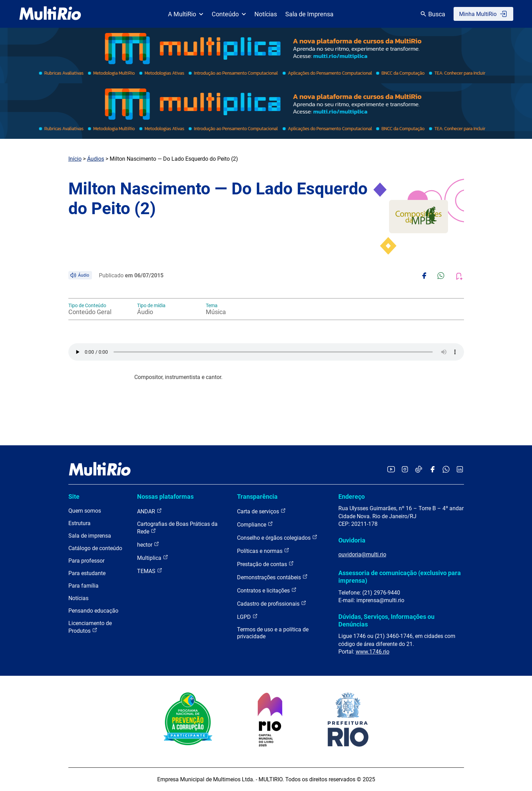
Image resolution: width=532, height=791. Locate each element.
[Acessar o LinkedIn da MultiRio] (460, 470)
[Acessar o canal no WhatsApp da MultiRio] (446, 470)
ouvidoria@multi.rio (362, 554)
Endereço (352, 497)
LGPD (247, 617)
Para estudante (87, 573)
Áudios (96, 159)
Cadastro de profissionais (272, 603)
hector (148, 544)
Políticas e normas (263, 551)
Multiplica (153, 558)
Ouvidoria (352, 540)
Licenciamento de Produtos (90, 627)
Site (74, 497)
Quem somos (85, 511)
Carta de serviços (261, 511)
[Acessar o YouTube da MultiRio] (391, 470)
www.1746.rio (373, 652)
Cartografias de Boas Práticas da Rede (177, 528)
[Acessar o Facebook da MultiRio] (432, 470)
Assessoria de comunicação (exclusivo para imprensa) (400, 577)
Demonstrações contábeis (272, 577)
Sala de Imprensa (309, 14)
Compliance (255, 524)
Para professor (86, 561)
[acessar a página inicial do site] (50, 14)
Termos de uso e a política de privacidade (273, 633)
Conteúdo (229, 14)
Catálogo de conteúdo (95, 548)
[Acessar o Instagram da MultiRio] (405, 470)
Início (75, 159)
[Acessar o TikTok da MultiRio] (419, 470)
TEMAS (150, 571)
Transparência (257, 497)
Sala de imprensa (90, 536)
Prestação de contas (265, 564)
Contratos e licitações (267, 590)
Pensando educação (93, 611)
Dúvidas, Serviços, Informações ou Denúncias (386, 620)
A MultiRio (186, 14)
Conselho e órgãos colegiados (277, 537)
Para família (83, 586)
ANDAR (150, 511)
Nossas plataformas (165, 497)
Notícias (266, 14)
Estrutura (79, 523)
